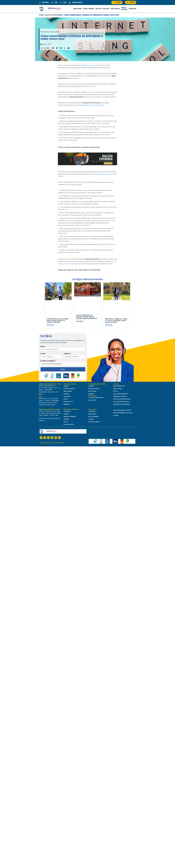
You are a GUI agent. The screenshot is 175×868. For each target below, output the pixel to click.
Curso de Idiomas (70, 384)
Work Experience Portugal (123, 413)
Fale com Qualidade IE (121, 402)
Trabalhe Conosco (120, 396)
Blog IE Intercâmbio (54, 15)
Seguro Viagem (132, 9)
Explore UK (92, 400)
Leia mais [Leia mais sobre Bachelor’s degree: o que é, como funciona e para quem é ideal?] (109, 325)
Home (41, 15)
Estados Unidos (69, 389)
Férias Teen (98, 9)
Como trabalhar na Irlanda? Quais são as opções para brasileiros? (87, 317)
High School (106, 9)
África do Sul (68, 402)
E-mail (43, 354)
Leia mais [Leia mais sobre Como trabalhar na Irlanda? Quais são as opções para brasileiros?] (80, 321)
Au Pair (116, 415)
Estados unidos (94, 422)
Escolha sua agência (48, 361)
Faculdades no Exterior (97, 384)
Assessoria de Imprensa (122, 404)
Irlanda (66, 394)
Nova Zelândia (69, 424)
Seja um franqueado (120, 394)
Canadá (66, 386)
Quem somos (118, 389)
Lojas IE (116, 384)
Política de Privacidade (122, 399)
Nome (43, 346)
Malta (66, 399)
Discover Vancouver (96, 397)
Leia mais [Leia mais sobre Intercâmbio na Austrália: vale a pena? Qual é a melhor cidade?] (50, 325)
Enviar (63, 369)
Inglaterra (92, 391)
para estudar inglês (93, 65)
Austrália (67, 396)
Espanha (66, 404)
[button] (53, 48)
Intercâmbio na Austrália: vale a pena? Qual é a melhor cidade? (58, 320)
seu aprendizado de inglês (95, 105)
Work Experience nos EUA (122, 410)
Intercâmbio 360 (119, 386)
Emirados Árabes (70, 416)
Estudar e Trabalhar (88, 9)
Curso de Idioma (77, 9)
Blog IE (116, 391)
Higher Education (115, 9)
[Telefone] (75, 357)
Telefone (68, 354)
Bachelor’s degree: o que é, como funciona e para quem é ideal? (116, 320)
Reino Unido (68, 391)
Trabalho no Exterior (124, 9)
